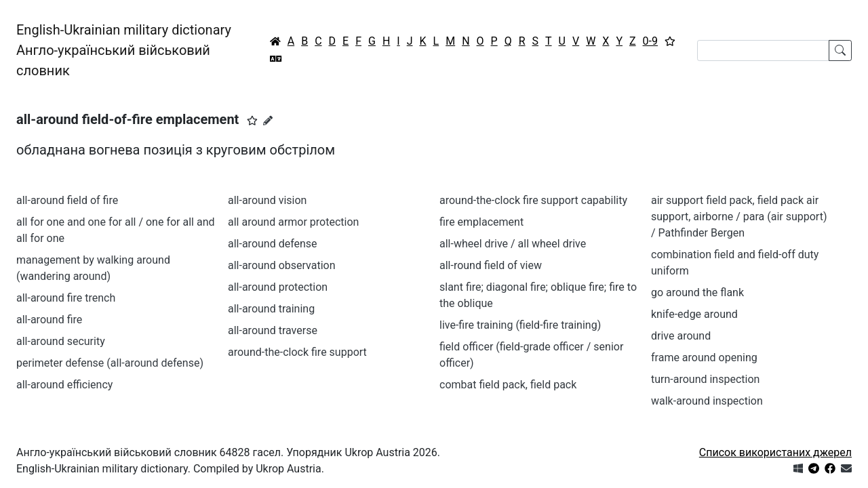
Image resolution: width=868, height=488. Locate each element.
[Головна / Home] (275, 41)
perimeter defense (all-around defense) (110, 363)
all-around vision (267, 200)
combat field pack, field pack (508, 385)
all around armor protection (293, 222)
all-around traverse (273, 330)
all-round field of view (491, 265)
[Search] (763, 50)
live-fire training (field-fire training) (520, 325)
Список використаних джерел (775, 452)
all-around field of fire (67, 200)
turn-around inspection (705, 379)
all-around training (271, 309)
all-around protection (278, 287)
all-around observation (281, 265)
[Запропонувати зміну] (268, 121)
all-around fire (49, 320)
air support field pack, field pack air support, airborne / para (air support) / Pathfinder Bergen (739, 217)
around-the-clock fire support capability (533, 200)
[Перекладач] (276, 59)
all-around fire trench (66, 298)
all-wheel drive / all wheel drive (513, 244)
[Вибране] (670, 41)
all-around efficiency (64, 385)
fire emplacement (481, 222)
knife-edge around (694, 314)
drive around (681, 336)
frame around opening (704, 358)
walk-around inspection (707, 401)
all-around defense (273, 244)
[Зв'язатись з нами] (846, 469)
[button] (252, 121)
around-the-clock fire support (297, 352)
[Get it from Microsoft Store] (798, 469)
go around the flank (697, 292)
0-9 (650, 41)
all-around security (61, 341)
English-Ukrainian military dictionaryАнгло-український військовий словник (124, 50)
